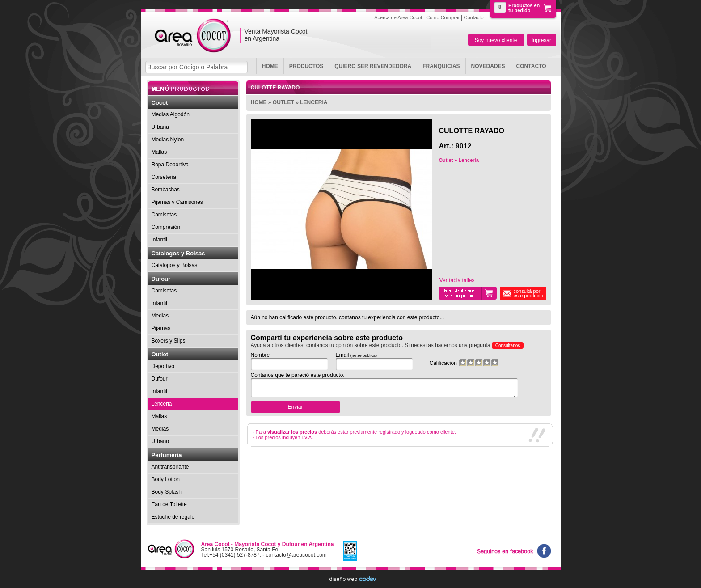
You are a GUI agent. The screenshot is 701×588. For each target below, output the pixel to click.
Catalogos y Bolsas (178, 253)
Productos (306, 66)
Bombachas (166, 190)
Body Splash (167, 492)
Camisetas (164, 215)
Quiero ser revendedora (373, 66)
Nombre (287, 361)
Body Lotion (166, 479)
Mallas (159, 152)
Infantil (159, 240)
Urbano (160, 441)
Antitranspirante (170, 467)
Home (270, 66)
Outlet (283, 102)
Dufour (161, 279)
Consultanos (508, 345)
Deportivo (163, 366)
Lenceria (314, 102)
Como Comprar (443, 17)
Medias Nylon (168, 140)
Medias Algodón (171, 114)
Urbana (160, 127)
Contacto (531, 66)
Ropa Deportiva (170, 165)
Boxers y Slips (169, 341)
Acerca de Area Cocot (398, 17)
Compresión (166, 227)
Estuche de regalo (173, 517)
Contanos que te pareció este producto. (382, 385)
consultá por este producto (529, 293)
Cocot (160, 103)
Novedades (488, 66)
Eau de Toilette (169, 504)
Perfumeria (167, 455)
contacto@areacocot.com (296, 555)
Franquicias (441, 66)
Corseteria (164, 177)
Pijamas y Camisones (177, 202)
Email (372, 361)
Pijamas (161, 328)
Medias (160, 316)
